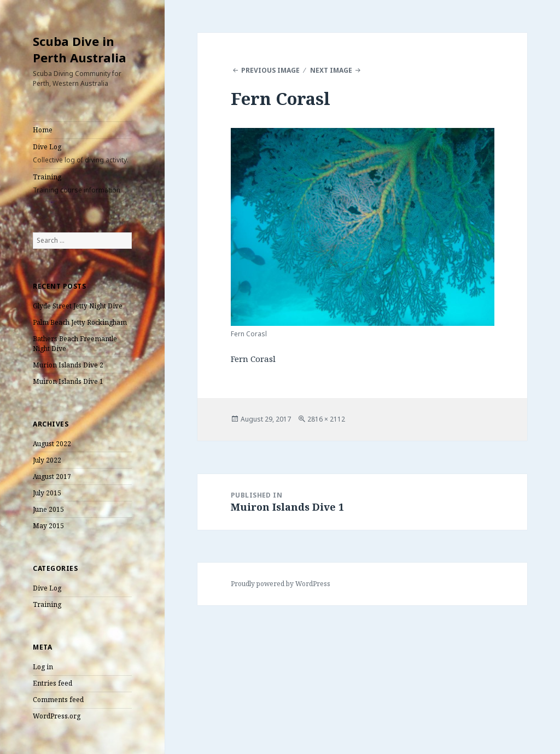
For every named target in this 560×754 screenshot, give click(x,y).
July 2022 (47, 460)
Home (43, 130)
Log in (43, 667)
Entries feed (52, 683)
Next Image (331, 70)
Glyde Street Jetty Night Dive (78, 306)
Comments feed (58, 700)
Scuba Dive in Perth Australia (80, 49)
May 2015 (48, 526)
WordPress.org (57, 716)
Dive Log (82, 154)
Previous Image (270, 70)
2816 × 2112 (326, 419)
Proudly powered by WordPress (281, 584)
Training (82, 184)
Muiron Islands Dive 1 (68, 381)
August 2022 (52, 444)
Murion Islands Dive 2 (68, 365)
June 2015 (48, 509)
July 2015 (47, 493)
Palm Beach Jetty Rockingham (80, 322)
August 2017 (52, 477)
